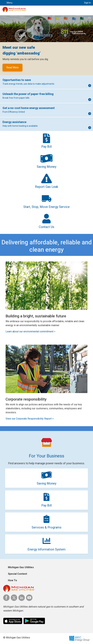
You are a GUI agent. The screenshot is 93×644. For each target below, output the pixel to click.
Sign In (87, 3)
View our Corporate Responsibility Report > (30, 419)
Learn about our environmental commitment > (30, 331)
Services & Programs (46, 527)
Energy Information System (46, 549)
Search (76, 3)
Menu (10, 3)
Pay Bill (46, 505)
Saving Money (46, 483)
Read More (12, 67)
